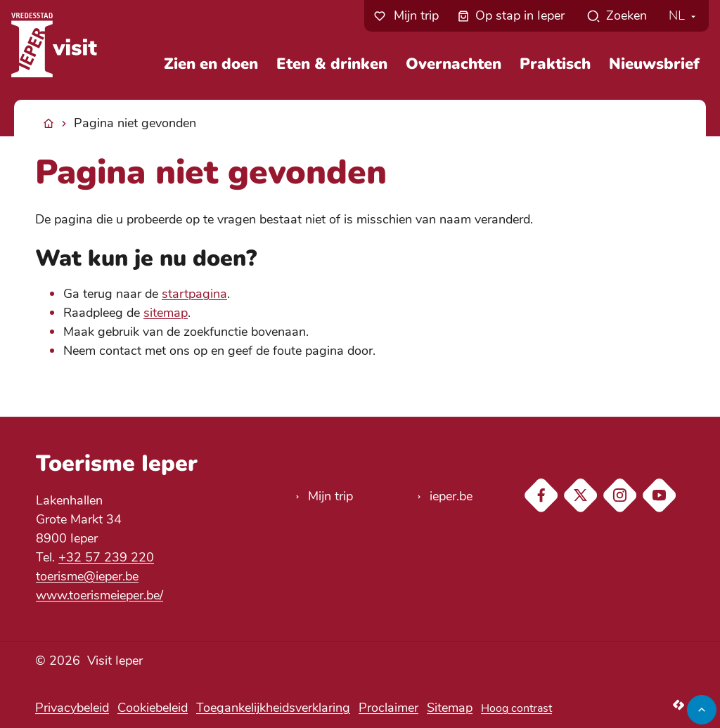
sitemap (166, 313)
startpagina (194, 294)
